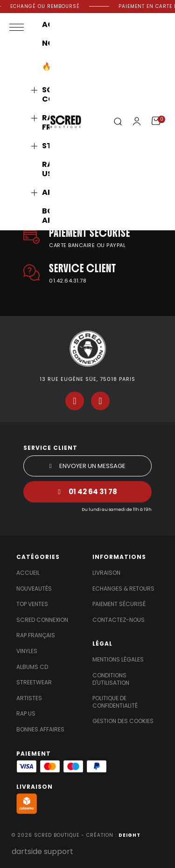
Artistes (29, 698)
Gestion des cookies (123, 721)
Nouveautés (34, 589)
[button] (118, 122)
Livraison (106, 573)
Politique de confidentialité (115, 702)
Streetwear (34, 682)
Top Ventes (32, 604)
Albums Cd (32, 667)
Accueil (28, 573)
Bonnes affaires (40, 730)
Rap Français (36, 635)
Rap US (26, 714)
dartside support (42, 851)
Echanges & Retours (123, 589)
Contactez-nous (119, 620)
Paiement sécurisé (119, 604)
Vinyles (27, 651)
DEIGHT (129, 835)
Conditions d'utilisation (111, 679)
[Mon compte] (137, 121)
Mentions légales (118, 660)
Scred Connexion (42, 620)
